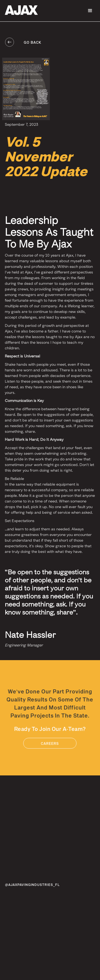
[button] (90, 11)
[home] (20, 10)
